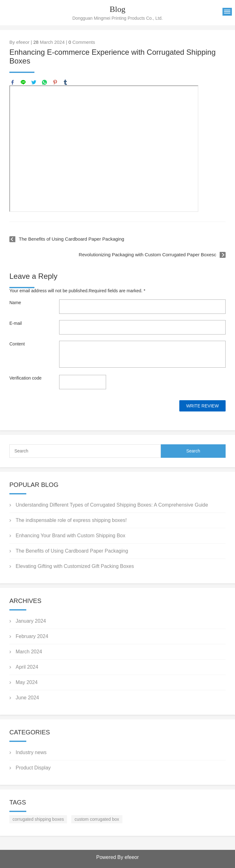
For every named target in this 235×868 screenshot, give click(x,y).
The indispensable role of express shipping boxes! (71, 520)
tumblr (65, 82)
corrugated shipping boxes (38, 819)
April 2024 (27, 667)
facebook (13, 82)
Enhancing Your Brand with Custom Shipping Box (70, 536)
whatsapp (44, 82)
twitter (34, 82)
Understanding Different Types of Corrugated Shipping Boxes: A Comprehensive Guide (112, 505)
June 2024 (27, 698)
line (23, 82)
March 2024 (29, 652)
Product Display (33, 768)
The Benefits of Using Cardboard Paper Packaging (72, 239)
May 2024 (27, 682)
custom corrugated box (97, 819)
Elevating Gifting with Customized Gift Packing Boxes (75, 566)
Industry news (31, 752)
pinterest (55, 82)
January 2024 (31, 621)
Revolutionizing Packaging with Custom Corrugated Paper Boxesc (148, 255)
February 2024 (32, 636)
